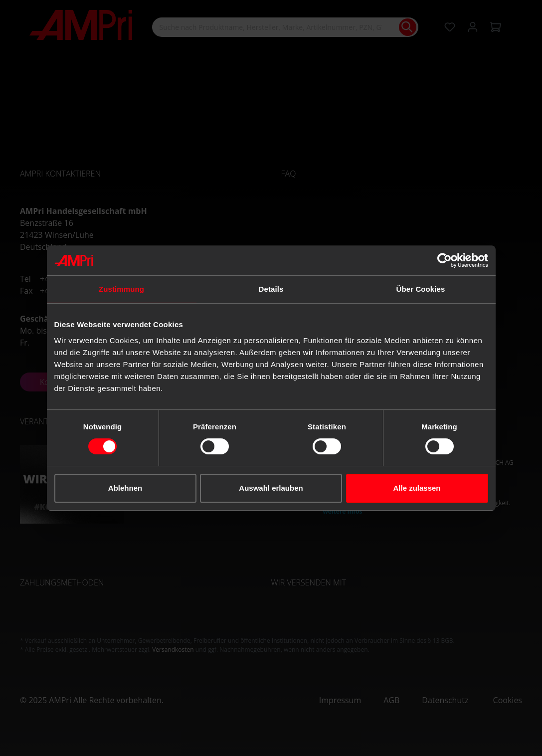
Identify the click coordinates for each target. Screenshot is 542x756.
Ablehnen (125, 488)
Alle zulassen (417, 488)
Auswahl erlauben (271, 488)
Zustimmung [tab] (121, 289)
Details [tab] (271, 289)
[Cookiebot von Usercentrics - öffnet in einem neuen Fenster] (445, 260)
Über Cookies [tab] (421, 289)
